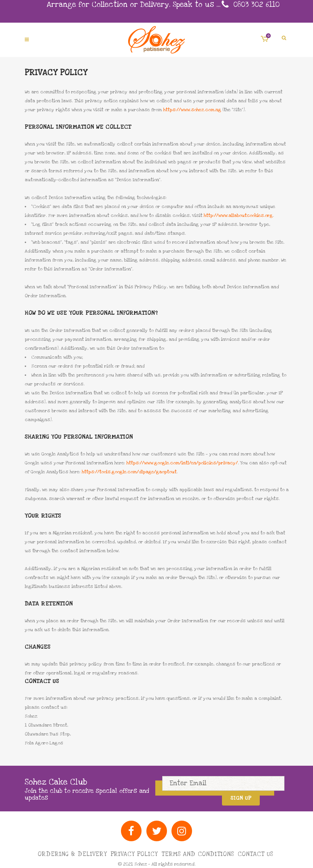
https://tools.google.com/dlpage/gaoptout (129, 472)
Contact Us (255, 854)
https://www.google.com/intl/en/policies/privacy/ (182, 463)
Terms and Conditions (198, 854)
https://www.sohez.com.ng (192, 110)
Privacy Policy (134, 854)
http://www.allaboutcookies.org (238, 216)
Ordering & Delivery (72, 854)
